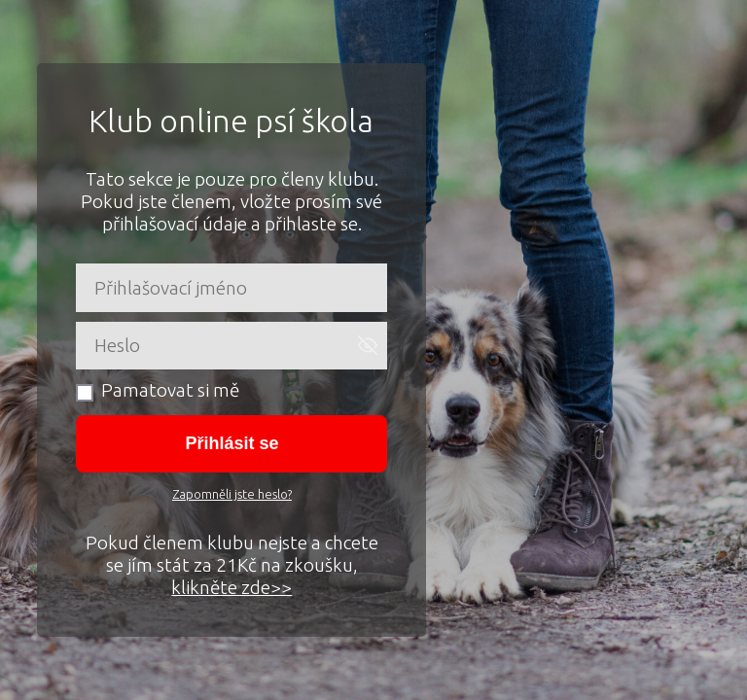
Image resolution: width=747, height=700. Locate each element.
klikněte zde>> (231, 587)
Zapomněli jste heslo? (232, 494)
